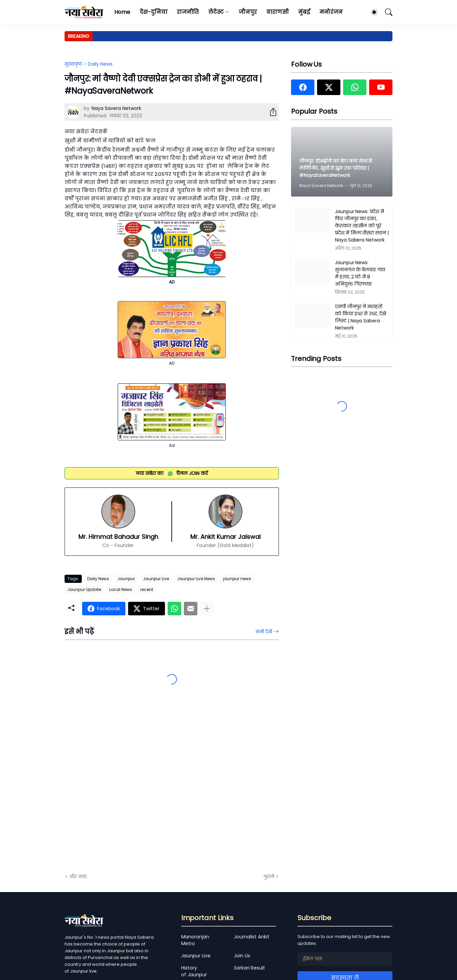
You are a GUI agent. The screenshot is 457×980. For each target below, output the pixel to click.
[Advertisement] (132, 792)
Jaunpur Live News (196, 579)
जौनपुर (248, 12)
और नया (78, 876)
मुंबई (304, 12)
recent (147, 589)
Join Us (242, 956)
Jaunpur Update (84, 589)
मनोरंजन (331, 12)
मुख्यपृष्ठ (74, 64)
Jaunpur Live (156, 579)
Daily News (100, 64)
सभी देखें (264, 632)
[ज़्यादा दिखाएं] (207, 609)
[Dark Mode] (371, 12)
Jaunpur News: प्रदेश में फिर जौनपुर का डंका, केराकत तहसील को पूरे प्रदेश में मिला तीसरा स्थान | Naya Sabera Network (362, 226)
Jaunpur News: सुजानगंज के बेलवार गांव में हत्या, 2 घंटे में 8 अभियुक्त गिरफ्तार (360, 273)
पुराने (269, 876)
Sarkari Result (249, 968)
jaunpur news (237, 579)
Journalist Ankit (252, 937)
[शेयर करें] (270, 112)
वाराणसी (278, 12)
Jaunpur (126, 579)
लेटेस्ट (216, 12)
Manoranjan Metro (195, 940)
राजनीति (188, 12)
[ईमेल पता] (345, 959)
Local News (121, 589)
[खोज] (386, 12)
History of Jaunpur (194, 971)
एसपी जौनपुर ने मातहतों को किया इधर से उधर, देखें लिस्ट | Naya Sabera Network (360, 317)
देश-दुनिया (154, 12)
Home (122, 12)
